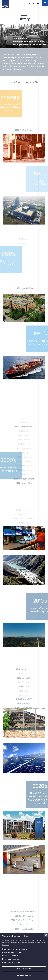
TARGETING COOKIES (11, 956)
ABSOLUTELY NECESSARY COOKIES (15, 949)
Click (11, 82)
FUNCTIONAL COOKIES (11, 959)
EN (33, 3)
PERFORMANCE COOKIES (12, 953)
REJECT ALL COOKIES (24, 975)
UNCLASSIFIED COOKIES (12, 963)
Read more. (6, 945)
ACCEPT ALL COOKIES (24, 969)
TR (30, 3)
